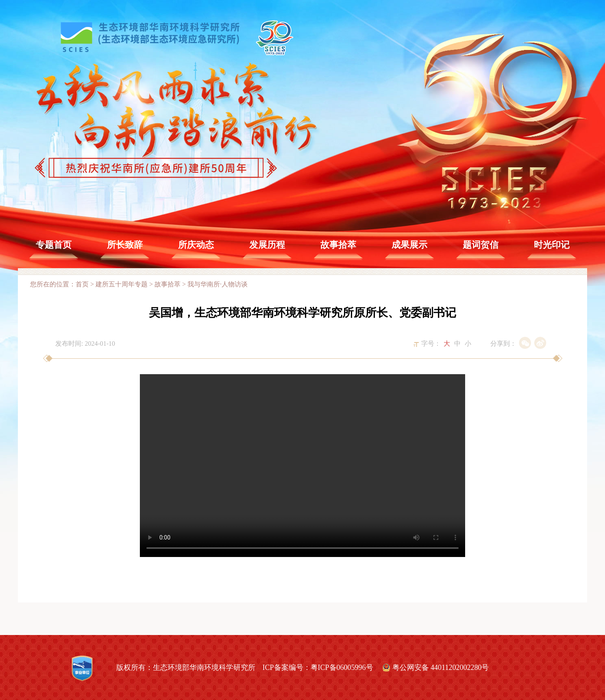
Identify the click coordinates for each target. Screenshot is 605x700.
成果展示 (409, 245)
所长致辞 (125, 245)
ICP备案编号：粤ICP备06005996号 (318, 667)
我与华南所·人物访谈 (218, 284)
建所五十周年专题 (122, 284)
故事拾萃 (338, 245)
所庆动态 (196, 245)
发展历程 (267, 245)
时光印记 (552, 245)
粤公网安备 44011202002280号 (441, 667)
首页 (82, 284)
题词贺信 (481, 245)
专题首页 (54, 245)
